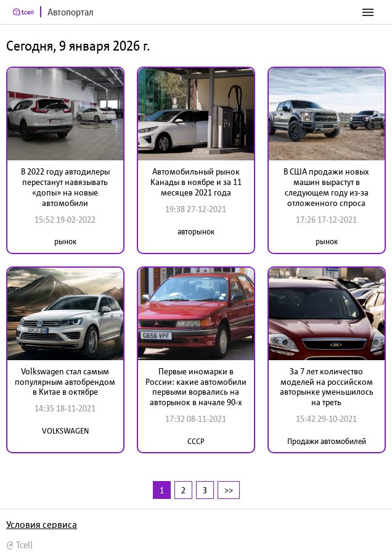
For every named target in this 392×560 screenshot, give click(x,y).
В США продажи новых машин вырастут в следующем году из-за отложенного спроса (326, 187)
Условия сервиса (42, 524)
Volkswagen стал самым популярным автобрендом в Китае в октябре (65, 382)
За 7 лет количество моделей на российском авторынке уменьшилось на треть (327, 387)
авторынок (196, 232)
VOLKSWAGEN (65, 431)
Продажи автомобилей (327, 441)
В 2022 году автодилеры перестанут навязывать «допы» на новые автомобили (65, 187)
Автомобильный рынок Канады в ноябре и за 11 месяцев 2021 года (196, 182)
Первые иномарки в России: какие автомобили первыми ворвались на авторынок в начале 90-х (196, 387)
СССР (196, 441)
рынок (65, 241)
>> (229, 490)
